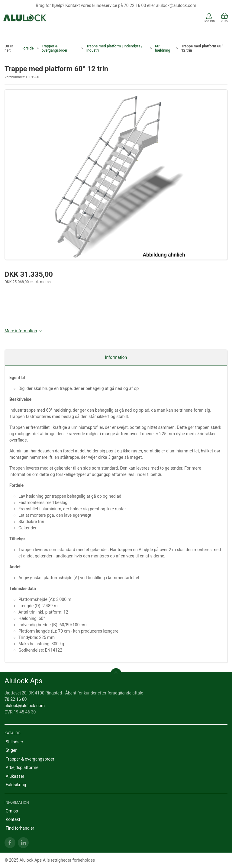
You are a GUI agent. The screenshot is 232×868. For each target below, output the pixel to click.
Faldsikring (16, 785)
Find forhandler (20, 828)
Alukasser (15, 776)
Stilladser (14, 742)
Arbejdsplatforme (22, 767)
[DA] (25, 18)
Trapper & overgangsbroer (55, 48)
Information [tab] (116, 357)
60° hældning (163, 48)
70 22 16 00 (16, 699)
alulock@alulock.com (25, 706)
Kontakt (13, 819)
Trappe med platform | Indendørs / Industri (114, 48)
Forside (28, 48)
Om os (12, 811)
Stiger (11, 750)
